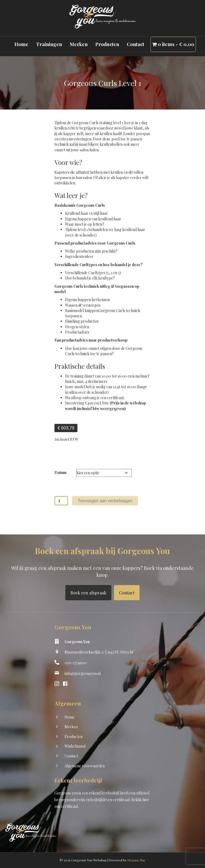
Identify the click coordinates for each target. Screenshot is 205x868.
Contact (135, 44)
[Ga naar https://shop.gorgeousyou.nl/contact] (102, 757)
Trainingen (49, 44)
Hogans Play (136, 860)
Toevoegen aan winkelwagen (105, 501)
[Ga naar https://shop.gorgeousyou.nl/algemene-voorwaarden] (102, 766)
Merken (79, 44)
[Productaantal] (61, 501)
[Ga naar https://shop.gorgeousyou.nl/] (102, 718)
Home (21, 44)
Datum (60, 472)
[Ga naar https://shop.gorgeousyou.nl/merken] (102, 727)
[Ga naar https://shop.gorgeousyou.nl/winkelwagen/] (102, 747)
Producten (107, 44)
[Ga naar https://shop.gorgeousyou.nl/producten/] (102, 737)
